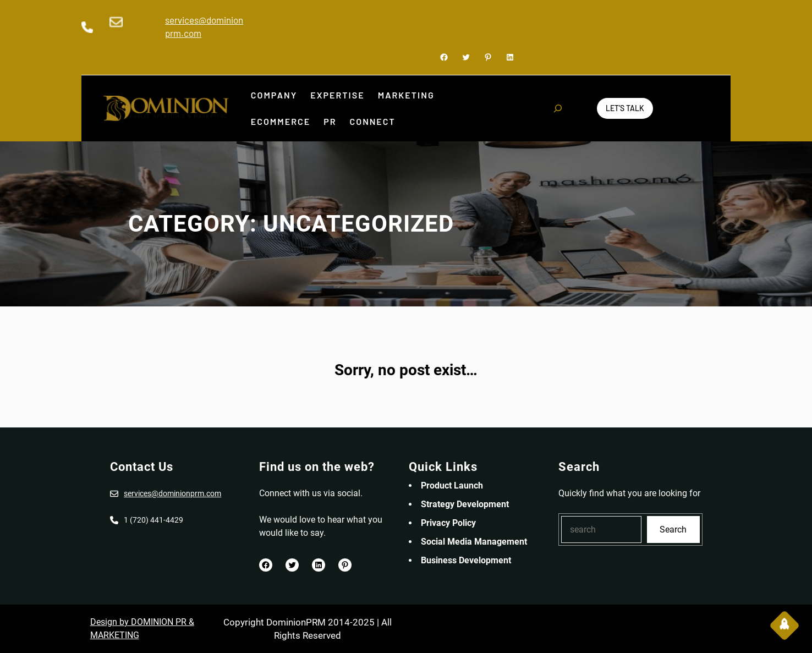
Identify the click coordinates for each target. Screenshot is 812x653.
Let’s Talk (625, 108)
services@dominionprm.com (172, 493)
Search (673, 529)
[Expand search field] (558, 108)
